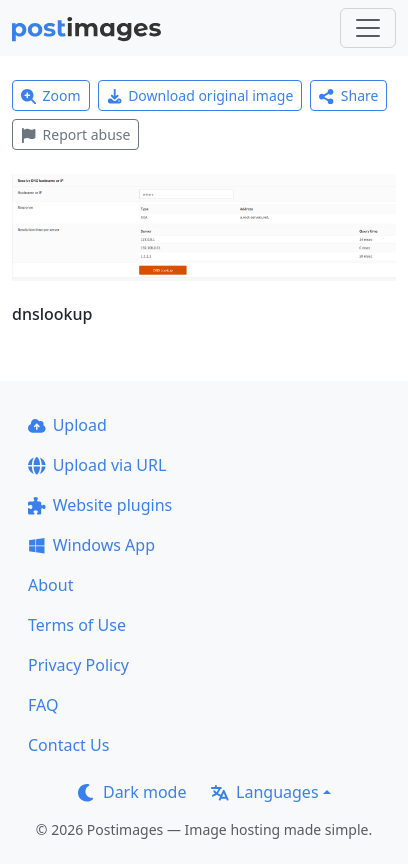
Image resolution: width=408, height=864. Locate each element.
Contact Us (68, 745)
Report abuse (75, 134)
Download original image (200, 95)
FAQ (43, 705)
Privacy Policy (78, 665)
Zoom (51, 95)
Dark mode (132, 792)
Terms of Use (77, 625)
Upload (67, 425)
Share (348, 95)
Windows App (91, 545)
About (50, 585)
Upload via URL (97, 465)
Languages (264, 792)
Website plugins (100, 505)
